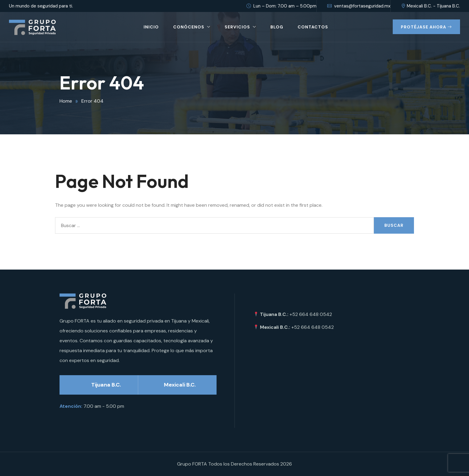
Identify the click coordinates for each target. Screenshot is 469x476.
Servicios (237, 27)
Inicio (151, 27)
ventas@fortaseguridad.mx (359, 6)
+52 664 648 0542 (311, 314)
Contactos (313, 27)
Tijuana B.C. (106, 385)
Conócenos (189, 27)
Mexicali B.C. (180, 385)
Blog (277, 27)
